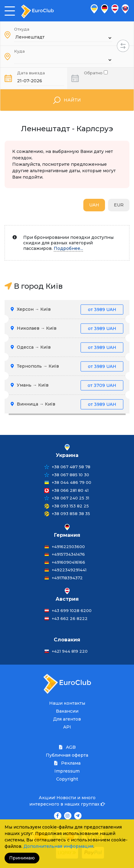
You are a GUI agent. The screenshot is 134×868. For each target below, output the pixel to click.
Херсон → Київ (67, 309)
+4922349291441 (69, 570)
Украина (67, 455)
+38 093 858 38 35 (71, 514)
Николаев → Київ (67, 328)
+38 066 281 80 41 (70, 490)
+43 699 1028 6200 (72, 610)
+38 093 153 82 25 (70, 506)
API (67, 727)
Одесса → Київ (67, 347)
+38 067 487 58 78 (71, 467)
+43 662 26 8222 (70, 618)
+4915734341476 (68, 554)
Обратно (96, 72)
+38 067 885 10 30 (71, 475)
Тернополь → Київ (67, 366)
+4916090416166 (69, 562)
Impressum (67, 771)
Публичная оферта (67, 755)
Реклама (67, 763)
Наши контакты (67, 703)
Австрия (67, 599)
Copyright (67, 779)
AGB (67, 747)
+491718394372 (67, 578)
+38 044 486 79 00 (72, 482)
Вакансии (67, 711)
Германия (67, 535)
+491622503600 (68, 547)
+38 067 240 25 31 (71, 498)
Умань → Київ (67, 385)
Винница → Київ (67, 404)
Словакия (67, 640)
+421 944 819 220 (70, 651)
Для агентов (67, 719)
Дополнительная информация (58, 846)
